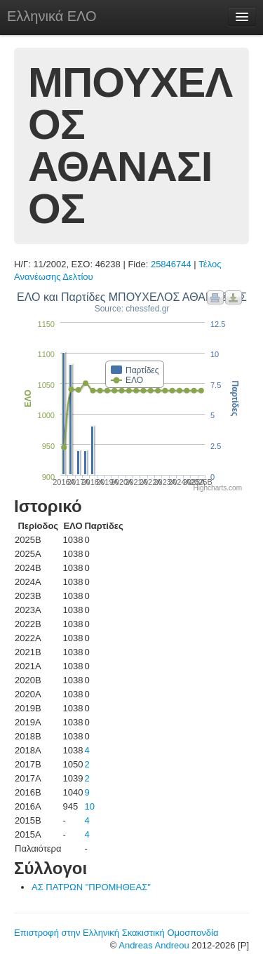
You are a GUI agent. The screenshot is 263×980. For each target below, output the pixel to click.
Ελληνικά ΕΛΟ (52, 16)
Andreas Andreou (154, 945)
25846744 (171, 264)
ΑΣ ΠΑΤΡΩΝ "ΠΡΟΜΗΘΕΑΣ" (91, 887)
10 (89, 806)
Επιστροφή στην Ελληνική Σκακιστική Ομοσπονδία (116, 933)
